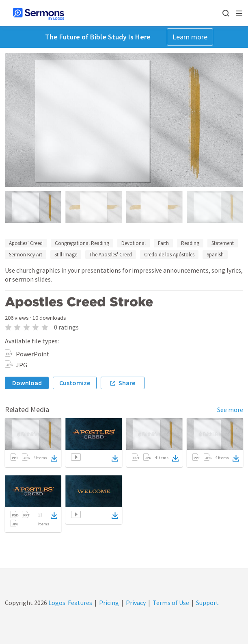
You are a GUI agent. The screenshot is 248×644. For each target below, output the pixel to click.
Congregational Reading (82, 243)
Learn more (190, 37)
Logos (56, 603)
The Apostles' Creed (111, 255)
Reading (190, 243)
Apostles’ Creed (26, 243)
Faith (163, 243)
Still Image (66, 255)
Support (207, 603)
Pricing (109, 603)
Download (27, 383)
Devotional (134, 243)
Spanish (215, 255)
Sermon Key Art (26, 255)
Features (80, 603)
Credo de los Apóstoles (169, 255)
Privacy (136, 603)
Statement (223, 243)
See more (230, 410)
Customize (75, 383)
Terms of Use (171, 603)
